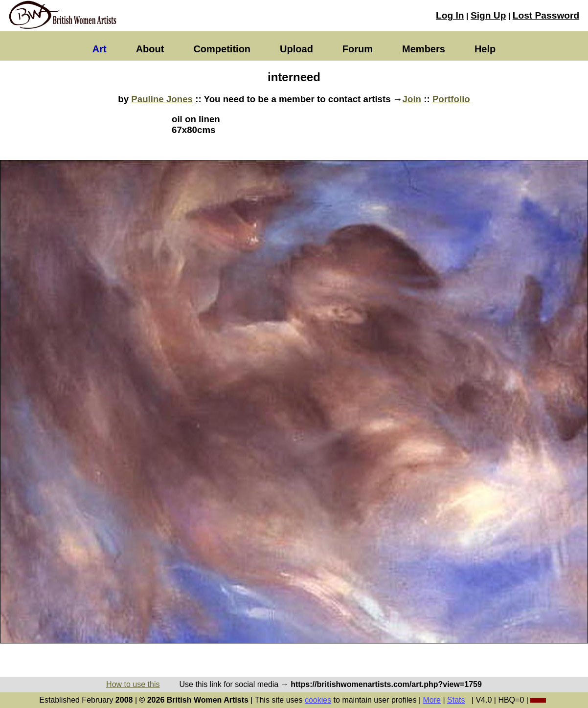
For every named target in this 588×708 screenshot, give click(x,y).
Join (412, 99)
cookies (318, 700)
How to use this (133, 684)
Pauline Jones (162, 99)
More (432, 700)
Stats (456, 700)
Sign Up (488, 15)
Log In (450, 15)
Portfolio (451, 99)
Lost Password (546, 15)
